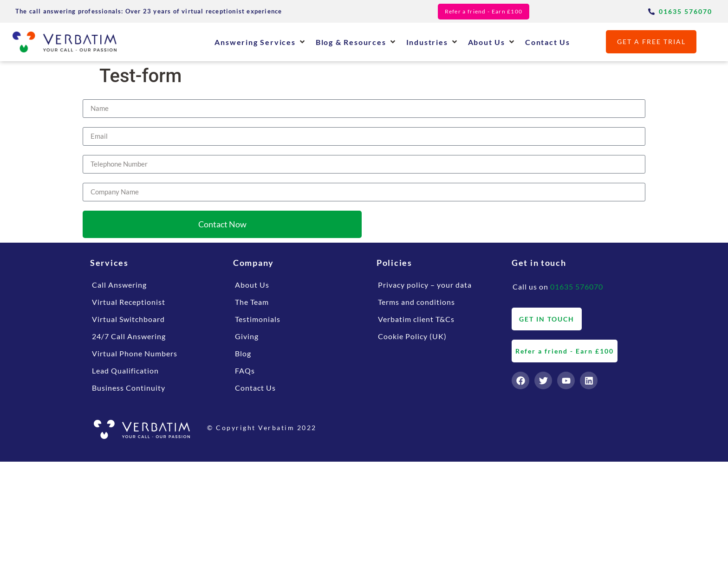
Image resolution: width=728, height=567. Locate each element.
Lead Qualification (125, 370)
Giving (247, 336)
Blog (243, 353)
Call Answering (119, 285)
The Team (252, 302)
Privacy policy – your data (425, 285)
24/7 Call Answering (129, 336)
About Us (252, 285)
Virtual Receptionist (129, 302)
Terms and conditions (416, 302)
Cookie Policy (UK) (412, 336)
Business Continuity (129, 388)
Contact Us (255, 388)
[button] (260, 42)
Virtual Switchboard (128, 319)
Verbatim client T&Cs (416, 319)
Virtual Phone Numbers (135, 353)
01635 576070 (577, 287)
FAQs (245, 370)
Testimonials (258, 319)
